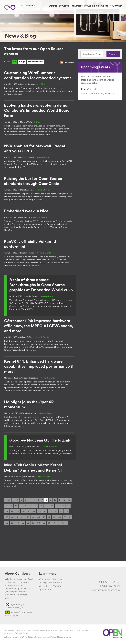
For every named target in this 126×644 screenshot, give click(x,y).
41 (17, 518)
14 (6, 506)
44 (33, 518)
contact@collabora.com (106, 591)
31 (29, 512)
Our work (43, 587)
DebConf (88, 89)
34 (45, 512)
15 (11, 506)
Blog (43, 85)
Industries (77, 6)
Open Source (45, 590)
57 (33, 524)
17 (21, 506)
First (8, 500)
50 (65, 518)
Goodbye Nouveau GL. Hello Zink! (40, 441)
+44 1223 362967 (108, 583)
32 (34, 512)
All (15, 62)
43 (28, 518)
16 (16, 506)
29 (18, 512)
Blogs (24, 62)
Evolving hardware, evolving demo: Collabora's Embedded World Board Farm (37, 111)
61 (54, 524)
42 (23, 518)
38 (66, 512)
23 (52, 506)
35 (50, 512)
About (53, 6)
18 (25, 506)
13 (69, 500)
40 (12, 518)
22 (46, 506)
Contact (117, 6)
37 (61, 512)
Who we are (44, 580)
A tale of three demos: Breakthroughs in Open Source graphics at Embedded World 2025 (41, 285)
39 (7, 518)
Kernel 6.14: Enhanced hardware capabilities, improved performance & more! (39, 367)
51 (70, 518)
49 (60, 518)
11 (60, 500)
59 (44, 524)
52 (7, 524)
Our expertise (46, 584)
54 (18, 524)
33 (39, 512)
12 (64, 500)
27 (7, 512)
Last (64, 524)
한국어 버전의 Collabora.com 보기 (15, 607)
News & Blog (92, 6)
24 (57, 506)
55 (23, 524)
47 (49, 518)
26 (68, 506)
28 (12, 512)
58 (38, 524)
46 (44, 518)
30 (23, 512)
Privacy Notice (57, 638)
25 (63, 506)
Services (64, 6)
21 (41, 506)
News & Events (39, 62)
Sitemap (68, 638)
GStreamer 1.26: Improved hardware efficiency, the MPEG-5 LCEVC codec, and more (39, 326)
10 (55, 500)
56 (28, 524)
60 (49, 524)
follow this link (22, 634)
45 (39, 518)
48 (54, 518)
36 (56, 512)
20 (36, 506)
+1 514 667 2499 (109, 587)
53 (12, 524)
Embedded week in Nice (26, 212)
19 (30, 506)
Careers (106, 6)
